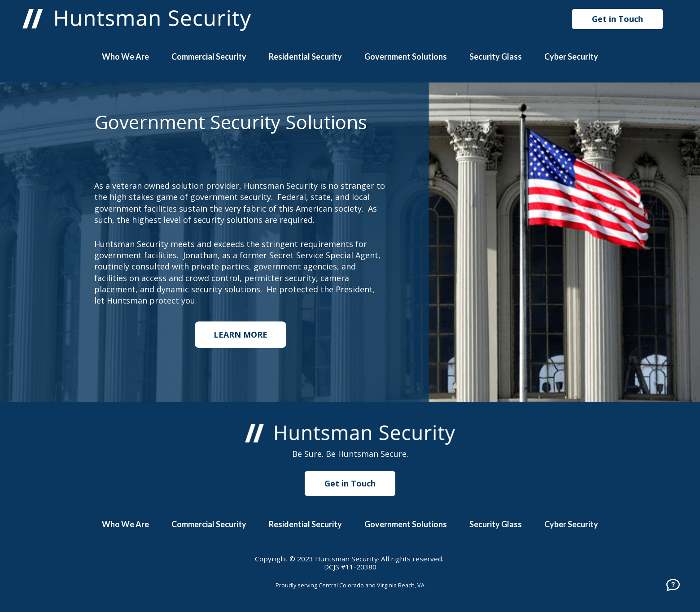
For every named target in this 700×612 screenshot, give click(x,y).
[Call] (673, 585)
